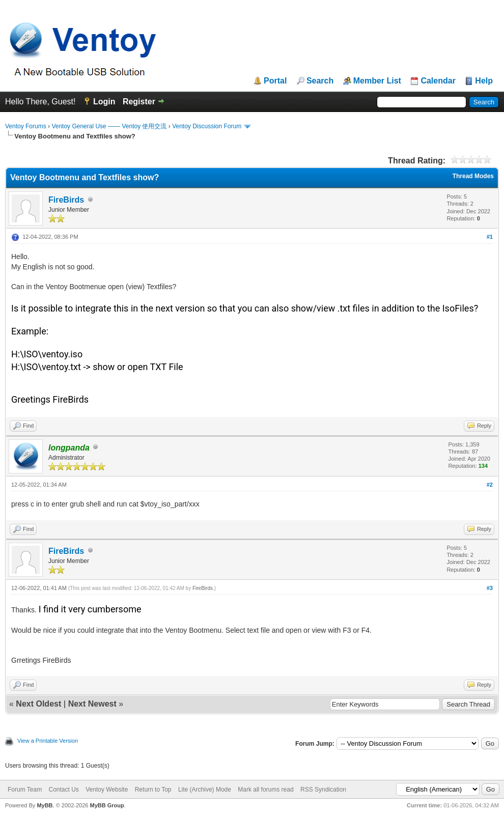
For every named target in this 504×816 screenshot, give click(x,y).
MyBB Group (107, 805)
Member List (377, 81)
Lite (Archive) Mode (205, 790)
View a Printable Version (48, 741)
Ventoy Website (107, 790)
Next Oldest (38, 704)
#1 (490, 237)
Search (320, 81)
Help (484, 81)
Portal (275, 81)
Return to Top (153, 790)
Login (104, 102)
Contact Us (63, 790)
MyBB (45, 805)
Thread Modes (473, 176)
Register (139, 102)
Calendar (438, 81)
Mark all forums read (265, 790)
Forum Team (25, 790)
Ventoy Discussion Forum (207, 126)
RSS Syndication (323, 790)
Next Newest (92, 704)
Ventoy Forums (26, 126)
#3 (490, 588)
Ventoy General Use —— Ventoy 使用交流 (109, 126)
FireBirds (66, 200)
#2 (490, 485)
